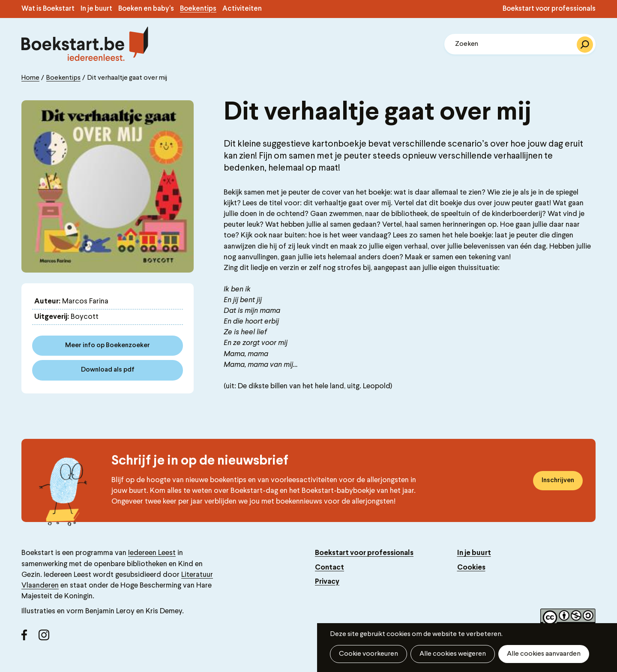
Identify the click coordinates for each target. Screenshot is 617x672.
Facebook (30, 638)
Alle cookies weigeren (453, 654)
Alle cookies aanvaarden (544, 654)
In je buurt (96, 9)
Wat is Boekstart (48, 9)
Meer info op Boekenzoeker (108, 345)
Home (30, 78)
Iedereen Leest (152, 553)
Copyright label (568, 618)
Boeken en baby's (146, 9)
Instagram (47, 638)
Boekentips (198, 9)
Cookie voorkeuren (368, 654)
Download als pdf (108, 370)
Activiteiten (242, 9)
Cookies (471, 568)
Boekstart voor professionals (549, 9)
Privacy (327, 582)
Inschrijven (558, 480)
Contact (329, 568)
